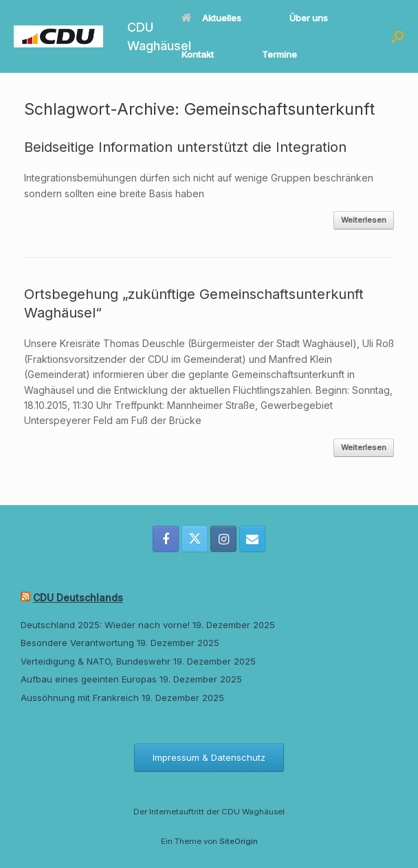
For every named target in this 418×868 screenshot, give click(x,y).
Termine (279, 54)
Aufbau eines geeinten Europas (89, 679)
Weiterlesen (364, 220)
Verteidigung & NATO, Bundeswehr (96, 661)
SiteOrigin (239, 841)
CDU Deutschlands (78, 598)
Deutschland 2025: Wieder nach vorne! (105, 625)
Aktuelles (211, 18)
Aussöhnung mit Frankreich (80, 698)
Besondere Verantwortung (77, 643)
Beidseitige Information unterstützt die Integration (185, 147)
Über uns (309, 18)
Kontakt (198, 54)
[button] (398, 36)
